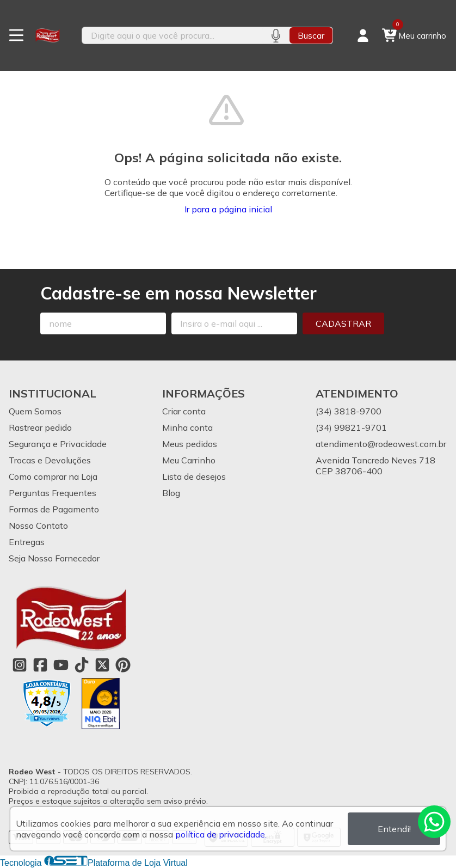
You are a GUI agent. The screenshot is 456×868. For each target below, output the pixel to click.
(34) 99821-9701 (351, 427)
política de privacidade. (221, 834)
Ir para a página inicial (228, 209)
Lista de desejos (194, 476)
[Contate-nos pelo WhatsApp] (434, 822)
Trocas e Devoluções (50, 460)
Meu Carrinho (189, 460)
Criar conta (184, 411)
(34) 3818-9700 (349, 411)
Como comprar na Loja (53, 476)
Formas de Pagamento (54, 509)
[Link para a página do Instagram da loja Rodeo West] (20, 665)
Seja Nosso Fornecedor (54, 558)
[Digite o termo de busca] (172, 35)
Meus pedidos (190, 444)
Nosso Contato (38, 525)
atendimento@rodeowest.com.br (381, 444)
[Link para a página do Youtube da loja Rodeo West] (61, 665)
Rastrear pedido (40, 427)
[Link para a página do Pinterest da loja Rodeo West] (123, 665)
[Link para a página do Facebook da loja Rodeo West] (40, 665)
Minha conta (187, 427)
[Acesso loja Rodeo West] (363, 35)
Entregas (27, 542)
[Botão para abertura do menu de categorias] (16, 35)
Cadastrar (343, 323)
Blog (171, 493)
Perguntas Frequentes (53, 493)
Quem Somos (35, 411)
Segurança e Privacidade (58, 444)
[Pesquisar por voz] (276, 35)
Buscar (311, 35)
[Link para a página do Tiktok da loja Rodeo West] (82, 665)
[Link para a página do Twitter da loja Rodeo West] (102, 665)
